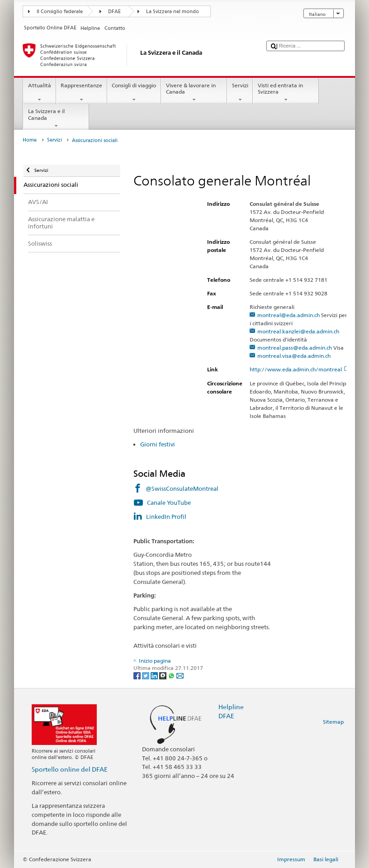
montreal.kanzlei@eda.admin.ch (298, 331)
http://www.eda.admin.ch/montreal (300, 369)
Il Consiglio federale (60, 12)
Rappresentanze (82, 93)
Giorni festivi (158, 444)
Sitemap (333, 722)
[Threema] (163, 675)
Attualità (39, 93)
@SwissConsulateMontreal (182, 489)
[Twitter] (146, 675)
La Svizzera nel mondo (173, 12)
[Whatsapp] (172, 675)
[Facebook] (138, 675)
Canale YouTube (169, 503)
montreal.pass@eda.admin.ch (295, 348)
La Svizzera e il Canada (56, 119)
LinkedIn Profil (166, 517)
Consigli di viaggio (134, 93)
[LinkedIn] (155, 675)
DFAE (114, 12)
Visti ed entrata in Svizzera (286, 93)
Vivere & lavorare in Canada (194, 93)
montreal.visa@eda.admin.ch (294, 356)
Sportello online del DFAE (70, 769)
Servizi (240, 93)
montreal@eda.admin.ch (289, 315)
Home (30, 140)
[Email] (180, 675)
